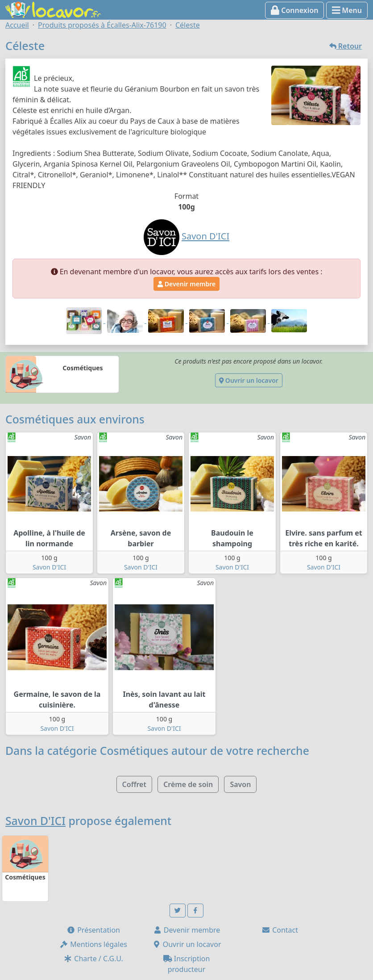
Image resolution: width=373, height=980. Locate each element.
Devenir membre (186, 284)
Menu (347, 10)
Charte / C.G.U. (93, 959)
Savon (240, 784)
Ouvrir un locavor (249, 380)
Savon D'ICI (49, 567)
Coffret (134, 784)
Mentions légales (93, 944)
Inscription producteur (187, 964)
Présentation (93, 930)
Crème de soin (188, 784)
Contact (280, 930)
